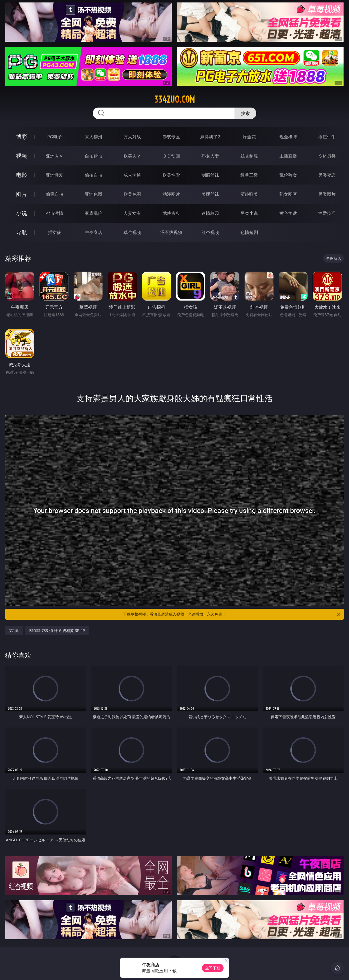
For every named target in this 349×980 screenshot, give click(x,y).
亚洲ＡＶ (55, 156)
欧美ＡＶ (132, 156)
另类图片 (327, 194)
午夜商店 (94, 232)
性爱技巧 (327, 213)
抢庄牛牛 (327, 137)
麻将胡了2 (210, 137)
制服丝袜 (210, 175)
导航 (22, 232)
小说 (22, 213)
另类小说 (249, 213)
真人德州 (94, 137)
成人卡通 (132, 175)
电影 (22, 175)
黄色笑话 (288, 213)
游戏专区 (171, 137)
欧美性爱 (171, 175)
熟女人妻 (210, 156)
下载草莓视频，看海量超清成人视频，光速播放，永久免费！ (232, 614)
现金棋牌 (288, 137)
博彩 (22, 137)
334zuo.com (174, 99)
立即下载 (213, 968)
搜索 (245, 113)
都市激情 (55, 213)
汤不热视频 (171, 232)
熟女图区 (288, 194)
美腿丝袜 (210, 194)
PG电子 (54, 137)
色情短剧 (249, 232)
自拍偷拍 (94, 156)
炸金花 (249, 137)
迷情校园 (210, 213)
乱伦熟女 (288, 175)
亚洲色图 (94, 194)
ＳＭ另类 (327, 156)
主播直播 (288, 156)
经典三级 (249, 175)
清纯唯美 (249, 194)
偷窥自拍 (55, 194)
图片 (22, 194)
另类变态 (327, 175)
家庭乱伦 (94, 213)
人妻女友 (132, 213)
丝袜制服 (249, 156)
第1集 (14, 630)
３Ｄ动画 (171, 156)
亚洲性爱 (55, 175)
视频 (22, 156)
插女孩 (55, 232)
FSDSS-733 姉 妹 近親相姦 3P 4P (57, 630)
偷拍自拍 (94, 175)
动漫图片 (171, 194)
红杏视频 (210, 232)
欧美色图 (132, 194)
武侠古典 (171, 213)
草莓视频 (132, 232)
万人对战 (132, 137)
